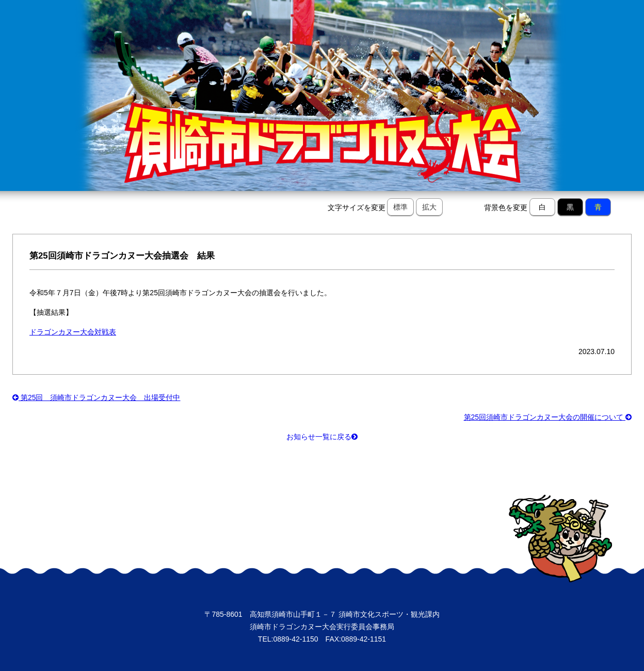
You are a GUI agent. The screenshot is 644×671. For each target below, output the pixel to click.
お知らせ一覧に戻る (322, 437)
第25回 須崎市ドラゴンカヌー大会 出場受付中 (96, 397)
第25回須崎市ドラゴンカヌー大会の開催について (548, 417)
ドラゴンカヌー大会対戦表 (73, 332)
